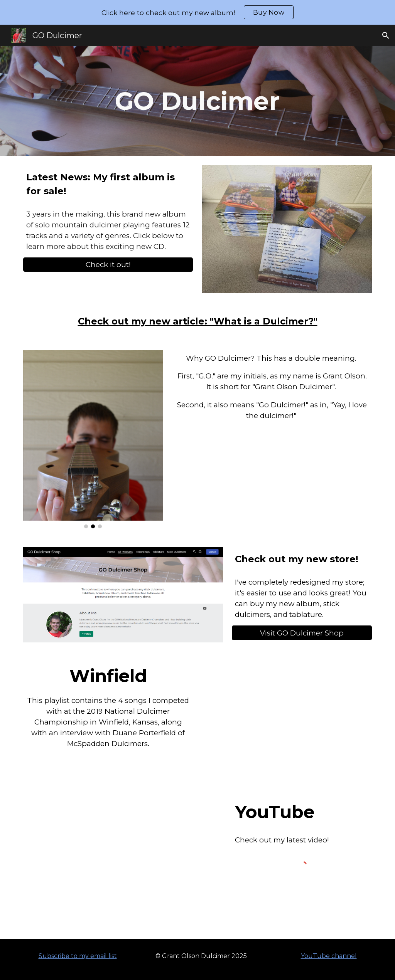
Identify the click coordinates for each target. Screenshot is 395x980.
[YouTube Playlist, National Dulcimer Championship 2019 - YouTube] (287, 719)
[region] (197, 12)
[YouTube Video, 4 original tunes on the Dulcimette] (123, 862)
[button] (386, 35)
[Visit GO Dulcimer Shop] (302, 633)
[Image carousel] (93, 439)
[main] (197, 101)
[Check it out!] (108, 265)
